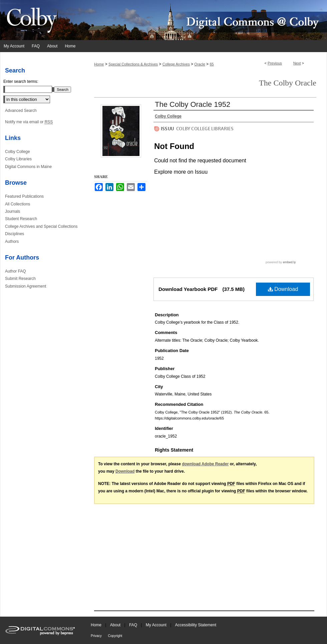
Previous (275, 63)
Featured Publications (24, 196)
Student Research (21, 219)
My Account (157, 625)
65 (212, 64)
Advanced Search (21, 111)
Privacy (97, 636)
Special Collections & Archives (133, 64)
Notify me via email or (29, 122)
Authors (12, 241)
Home (99, 64)
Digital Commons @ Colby (204, 20)
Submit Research (20, 279)
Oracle (200, 64)
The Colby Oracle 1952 (193, 104)
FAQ (134, 625)
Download (283, 289)
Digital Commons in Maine (28, 167)
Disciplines (15, 234)
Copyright (115, 636)
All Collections (18, 204)
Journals (13, 211)
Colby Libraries (18, 159)
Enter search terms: (21, 82)
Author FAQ (16, 271)
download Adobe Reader (205, 464)
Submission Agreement (26, 286)
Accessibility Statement (196, 625)
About (116, 625)
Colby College (18, 152)
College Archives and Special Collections (41, 226)
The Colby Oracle (288, 83)
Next (297, 63)
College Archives (176, 64)
